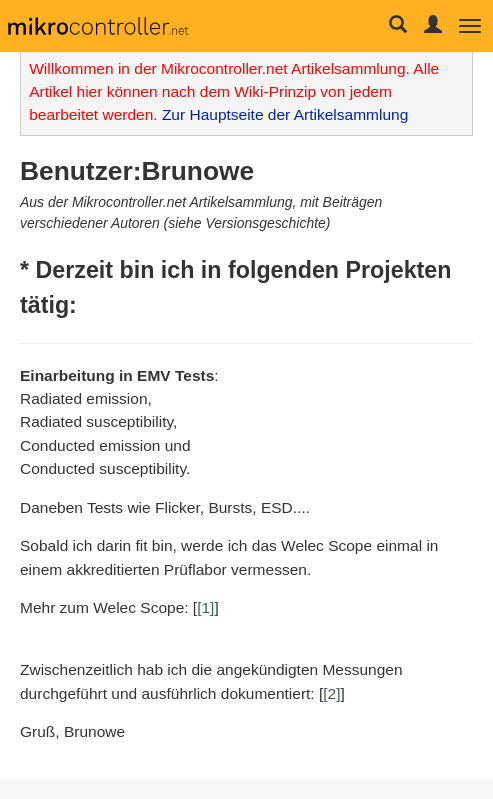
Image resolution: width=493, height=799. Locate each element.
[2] (331, 693)
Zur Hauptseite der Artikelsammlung (285, 114)
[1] (205, 607)
